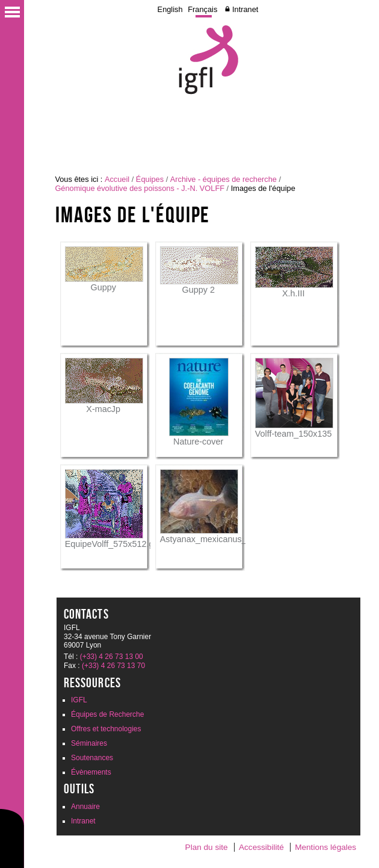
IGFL (79, 700)
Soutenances (92, 758)
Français (202, 9)
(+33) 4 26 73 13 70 (113, 666)
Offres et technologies (106, 729)
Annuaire (85, 807)
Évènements (91, 772)
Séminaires (89, 743)
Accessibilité (261, 847)
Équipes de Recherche (107, 714)
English (170, 9)
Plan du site (207, 847)
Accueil (117, 179)
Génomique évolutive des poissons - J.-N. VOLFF (140, 188)
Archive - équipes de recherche (223, 179)
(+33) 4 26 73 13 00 (112, 657)
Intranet (245, 9)
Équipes (150, 179)
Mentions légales (325, 847)
